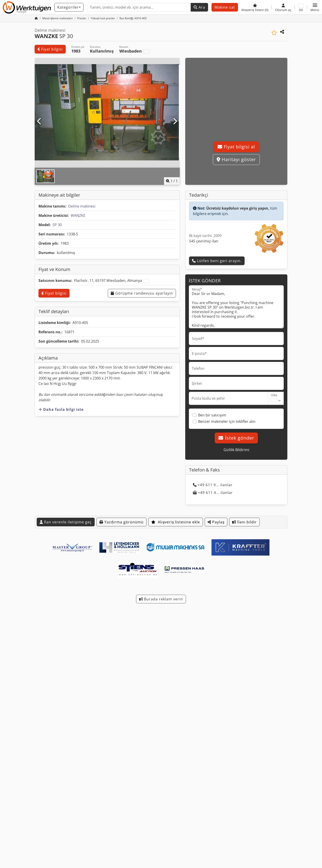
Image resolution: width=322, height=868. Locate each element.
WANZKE (78, 215)
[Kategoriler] (69, 7)
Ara (199, 7)
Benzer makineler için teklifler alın (227, 421)
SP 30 (57, 225)
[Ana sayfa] (36, 18)
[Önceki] (40, 121)
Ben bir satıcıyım (212, 415)
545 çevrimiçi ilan (204, 241)
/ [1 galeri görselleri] (172, 181)
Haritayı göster (236, 159)
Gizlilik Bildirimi (236, 450)
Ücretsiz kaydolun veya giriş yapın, (238, 208)
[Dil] (301, 7)
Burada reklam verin (161, 599)
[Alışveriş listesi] (255, 7)
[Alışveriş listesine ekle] (274, 33)
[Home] (58, 18)
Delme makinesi (82, 206)
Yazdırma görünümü (121, 522)
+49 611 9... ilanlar (213, 485)
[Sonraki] (175, 121)
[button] (315, 7)
